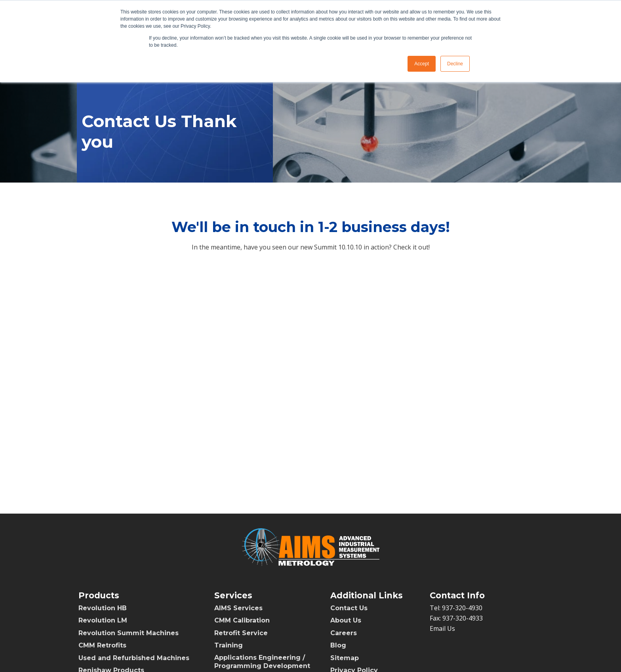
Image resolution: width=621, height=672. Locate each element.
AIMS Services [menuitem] (238, 608)
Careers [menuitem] (344, 633)
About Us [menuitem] (346, 620)
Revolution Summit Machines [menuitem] (129, 633)
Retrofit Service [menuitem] (241, 633)
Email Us (442, 628)
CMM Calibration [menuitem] (242, 620)
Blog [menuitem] (338, 645)
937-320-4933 (463, 618)
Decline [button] (455, 64)
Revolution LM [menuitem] (103, 620)
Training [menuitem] (229, 645)
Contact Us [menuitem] (349, 608)
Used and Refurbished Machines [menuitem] (134, 658)
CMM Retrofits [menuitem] (102, 645)
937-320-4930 (462, 608)
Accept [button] (422, 64)
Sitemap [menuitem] (345, 658)
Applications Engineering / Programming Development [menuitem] (262, 662)
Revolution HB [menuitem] (103, 608)
